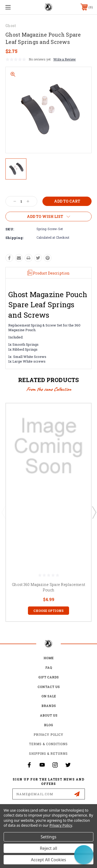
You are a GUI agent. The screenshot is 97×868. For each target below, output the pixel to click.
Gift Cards (48, 677)
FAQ (49, 667)
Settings (48, 837)
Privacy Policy (48, 735)
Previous (3, 512)
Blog (48, 725)
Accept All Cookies (49, 860)
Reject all (48, 848)
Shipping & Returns (48, 753)
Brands (49, 706)
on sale (49, 696)
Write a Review (65, 59)
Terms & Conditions (48, 744)
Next (94, 512)
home (48, 658)
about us (49, 715)
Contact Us (49, 687)
